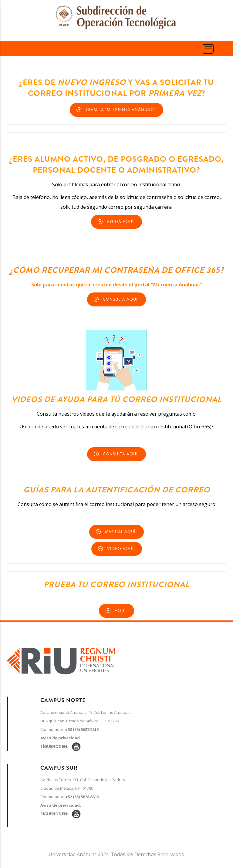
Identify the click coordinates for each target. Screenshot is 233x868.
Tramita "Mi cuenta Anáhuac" (120, 110)
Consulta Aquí (120, 454)
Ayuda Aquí (120, 222)
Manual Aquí (120, 532)
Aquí (120, 611)
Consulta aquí (120, 299)
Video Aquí (120, 549)
